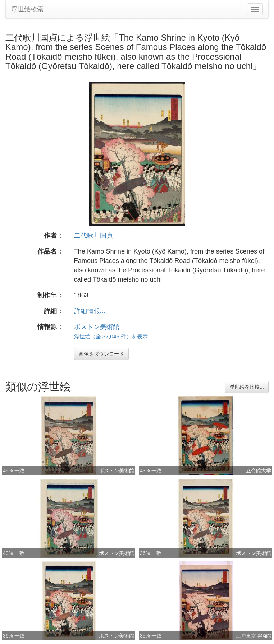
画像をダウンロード (101, 354)
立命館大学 (259, 471)
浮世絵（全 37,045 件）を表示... (113, 336)
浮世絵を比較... (247, 387)
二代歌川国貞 (93, 236)
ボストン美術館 (97, 327)
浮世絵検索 (27, 9)
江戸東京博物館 (254, 636)
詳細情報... (90, 311)
